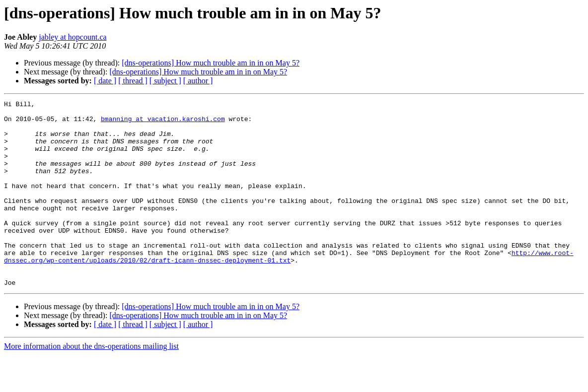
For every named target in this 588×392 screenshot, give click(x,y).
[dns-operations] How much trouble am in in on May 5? (211, 63)
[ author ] (198, 81)
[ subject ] (165, 81)
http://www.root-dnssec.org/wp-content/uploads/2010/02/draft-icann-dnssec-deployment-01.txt (289, 288)
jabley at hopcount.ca (73, 37)
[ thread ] (133, 81)
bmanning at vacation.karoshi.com (163, 123)
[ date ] (105, 81)
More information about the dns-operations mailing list (91, 383)
